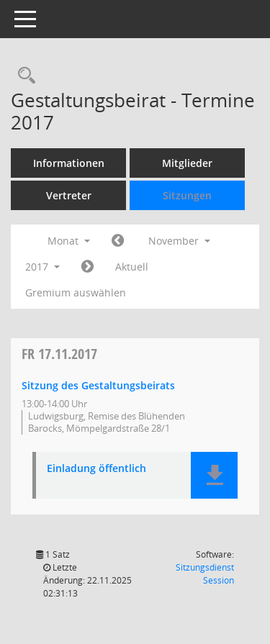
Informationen (69, 163)
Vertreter (69, 195)
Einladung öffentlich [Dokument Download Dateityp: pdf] (96, 469)
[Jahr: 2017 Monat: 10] (118, 241)
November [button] (179, 241)
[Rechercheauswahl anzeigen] (23, 76)
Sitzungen (187, 195)
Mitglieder (187, 163)
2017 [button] (42, 267)
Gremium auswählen (76, 292)
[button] (214, 475)
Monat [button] (69, 241)
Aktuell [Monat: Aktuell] (132, 267)
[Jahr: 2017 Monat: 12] (87, 267)
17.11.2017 (59, 354)
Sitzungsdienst (205, 574)
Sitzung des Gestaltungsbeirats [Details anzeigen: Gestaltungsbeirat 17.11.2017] (98, 385)
